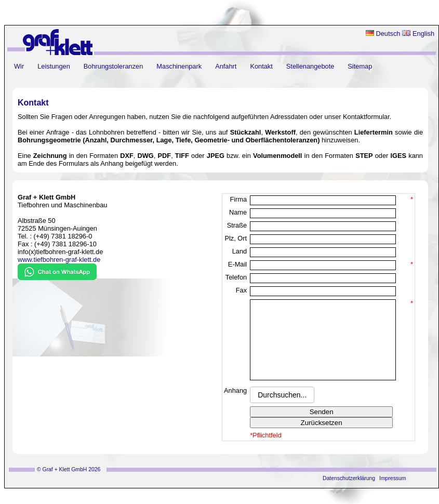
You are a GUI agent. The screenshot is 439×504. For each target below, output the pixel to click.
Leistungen (54, 66)
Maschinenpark (179, 66)
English (418, 34)
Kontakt (261, 66)
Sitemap (360, 66)
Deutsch (383, 34)
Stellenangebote (310, 66)
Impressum (393, 494)
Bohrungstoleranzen (114, 66)
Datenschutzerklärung (349, 494)
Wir (19, 66)
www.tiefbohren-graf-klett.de (59, 260)
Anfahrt (226, 66)
